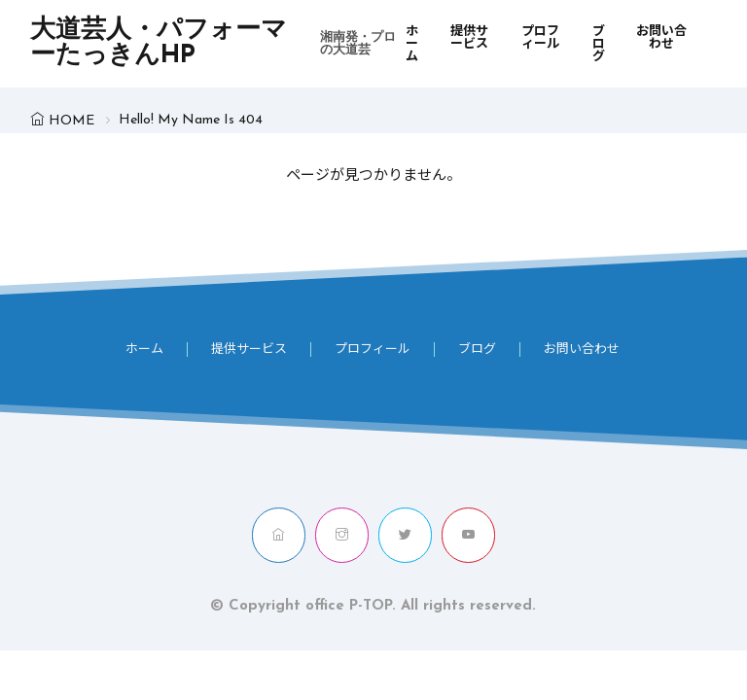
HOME (71, 121)
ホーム (412, 44)
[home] (279, 535)
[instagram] (342, 535)
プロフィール (540, 38)
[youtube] (468, 535)
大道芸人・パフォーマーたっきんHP (217, 44)
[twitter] (405, 535)
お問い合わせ (661, 38)
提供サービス (469, 38)
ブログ (599, 44)
